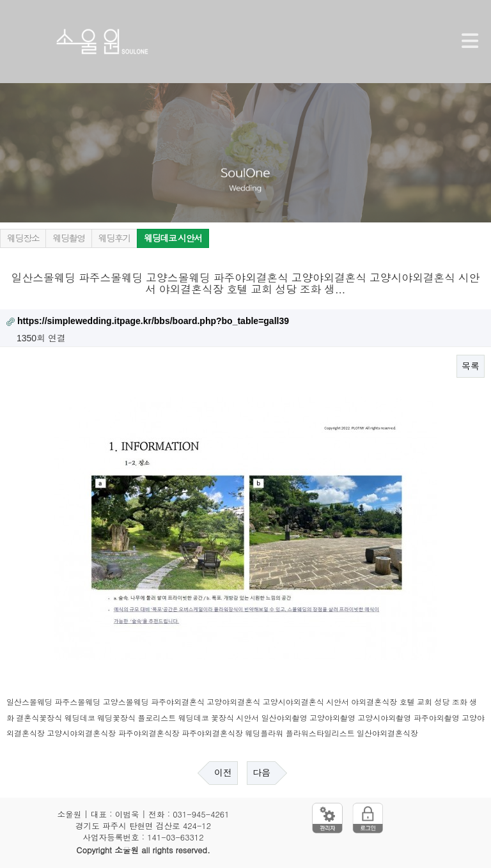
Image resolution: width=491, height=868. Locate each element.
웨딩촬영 (68, 238)
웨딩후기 (114, 238)
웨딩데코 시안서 (173, 238)
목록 (471, 366)
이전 (223, 773)
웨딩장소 (23, 238)
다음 (261, 773)
